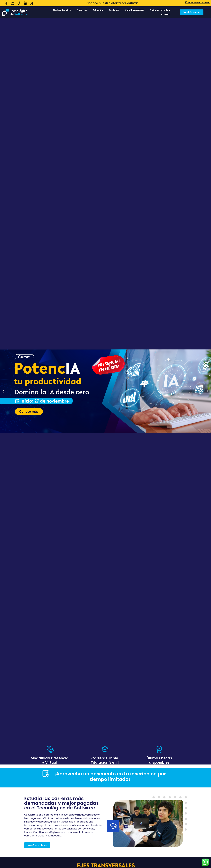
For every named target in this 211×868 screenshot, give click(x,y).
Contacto (114, 10)
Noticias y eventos (160, 10)
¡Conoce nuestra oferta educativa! (112, 3)
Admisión (98, 10)
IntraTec (165, 14)
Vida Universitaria (135, 10)
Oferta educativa (62, 10)
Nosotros (82, 10)
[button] (3, 391)
